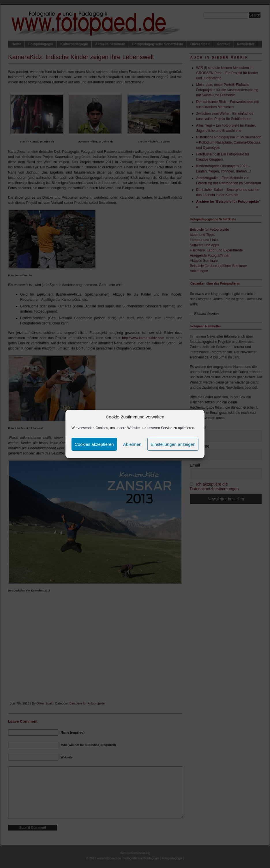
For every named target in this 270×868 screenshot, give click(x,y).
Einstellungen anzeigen (173, 444)
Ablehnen (132, 444)
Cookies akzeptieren (94, 444)
